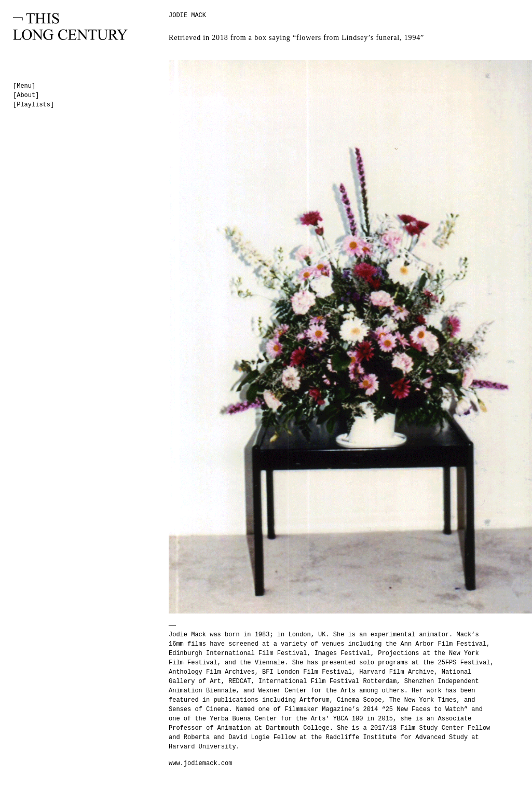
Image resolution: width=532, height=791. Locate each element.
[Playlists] (33, 105)
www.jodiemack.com (200, 763)
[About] (26, 96)
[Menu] (24, 86)
